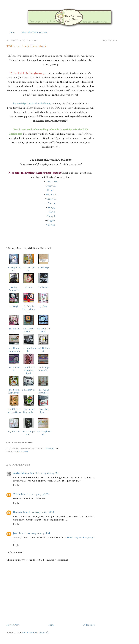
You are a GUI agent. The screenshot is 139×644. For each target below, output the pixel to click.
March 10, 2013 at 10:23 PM (39, 512)
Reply (16, 485)
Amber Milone (21, 473)
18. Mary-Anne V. (43, 369)
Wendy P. (52, 194)
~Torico (50, 225)
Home (12, 32)
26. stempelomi (29, 433)
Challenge (22, 451)
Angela (51, 220)
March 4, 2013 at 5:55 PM (44, 473)
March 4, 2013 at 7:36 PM (35, 494)
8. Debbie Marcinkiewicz (29, 309)
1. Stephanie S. (14, 269)
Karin (52, 212)
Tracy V (51, 199)
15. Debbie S (43, 349)
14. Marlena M (29, 349)
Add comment (16, 552)
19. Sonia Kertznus (14, 391)
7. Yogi (14, 306)
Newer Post (13, 625)
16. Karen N (14, 369)
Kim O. (51, 190)
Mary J (51, 207)
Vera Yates (51, 181)
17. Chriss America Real (29, 370)
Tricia (17, 494)
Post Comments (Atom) (35, 632)
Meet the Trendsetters (34, 32)
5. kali (29, 287)
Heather (18, 512)
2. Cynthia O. (29, 269)
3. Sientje (43, 268)
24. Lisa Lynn (43, 411)
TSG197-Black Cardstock (26, 46)
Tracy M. (51, 186)
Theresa (52, 203)
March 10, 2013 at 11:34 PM (34, 533)
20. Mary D (29, 390)
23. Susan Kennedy (29, 411)
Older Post (89, 625)
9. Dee (43, 306)
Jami (16, 533)
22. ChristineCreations (14, 412)
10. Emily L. (14, 330)
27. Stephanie (43, 433)
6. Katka (43, 287)
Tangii (51, 216)
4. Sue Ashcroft (14, 288)
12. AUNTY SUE (43, 330)
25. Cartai (14, 431)
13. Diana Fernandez (14, 349)
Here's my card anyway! (81, 538)
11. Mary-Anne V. (29, 330)
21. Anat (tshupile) (43, 391)
